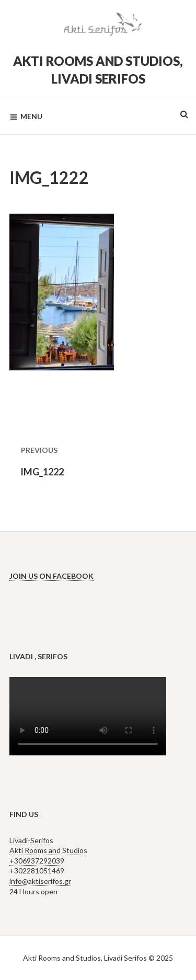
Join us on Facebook (51, 576)
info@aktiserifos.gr (40, 881)
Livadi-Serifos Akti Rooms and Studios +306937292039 (48, 850)
